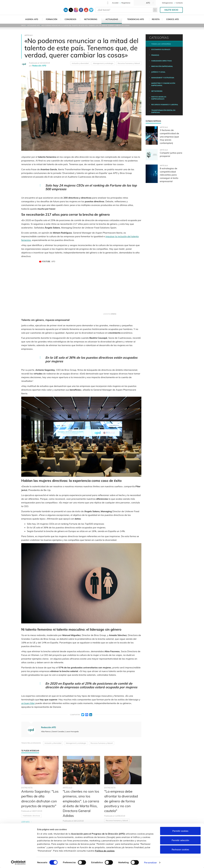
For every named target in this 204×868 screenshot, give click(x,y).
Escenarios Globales (161, 49)
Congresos (70, 19)
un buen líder (28, 703)
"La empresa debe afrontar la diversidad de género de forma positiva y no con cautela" (121, 801)
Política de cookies (105, 851)
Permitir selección (180, 840)
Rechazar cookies (180, 849)
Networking (91, 19)
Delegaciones (167, 3)
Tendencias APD (136, 19)
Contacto (179, 3)
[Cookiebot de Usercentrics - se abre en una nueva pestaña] (18, 862)
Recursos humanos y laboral (129, 63)
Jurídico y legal (158, 72)
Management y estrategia (103, 63)
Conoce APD (172, 19)
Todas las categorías (161, 44)
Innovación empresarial (162, 66)
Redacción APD (39, 66)
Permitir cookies (180, 831)
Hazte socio (171, 10)
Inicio (23, 25)
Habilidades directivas (31, 816)
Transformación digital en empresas (163, 111)
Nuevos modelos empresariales (159, 98)
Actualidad (112, 19)
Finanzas (155, 55)
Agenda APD (32, 19)
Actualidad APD (34, 25)
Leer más (25, 822)
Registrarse (126, 3)
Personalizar (150, 862)
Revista (156, 19)
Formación (52, 19)
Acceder (115, 3)
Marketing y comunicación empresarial (163, 84)
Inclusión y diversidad (80, 63)
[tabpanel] (40, 804)
